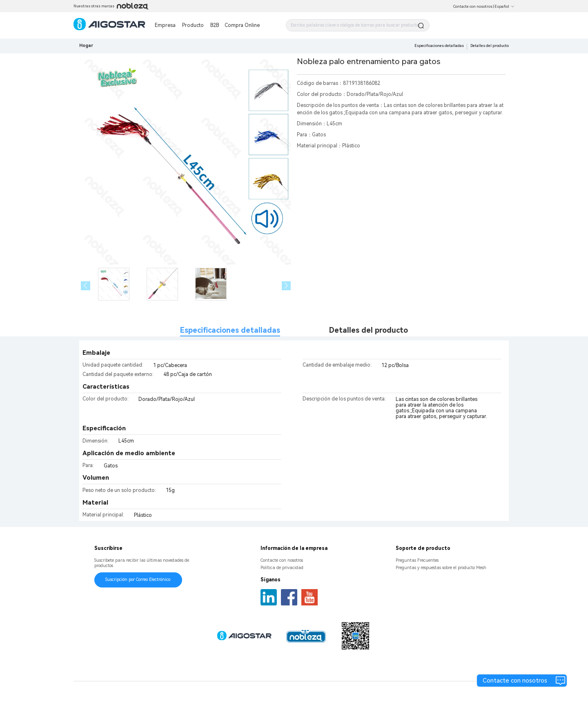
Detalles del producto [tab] (369, 330)
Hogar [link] (86, 46)
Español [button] (504, 7)
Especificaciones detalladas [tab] (230, 330)
